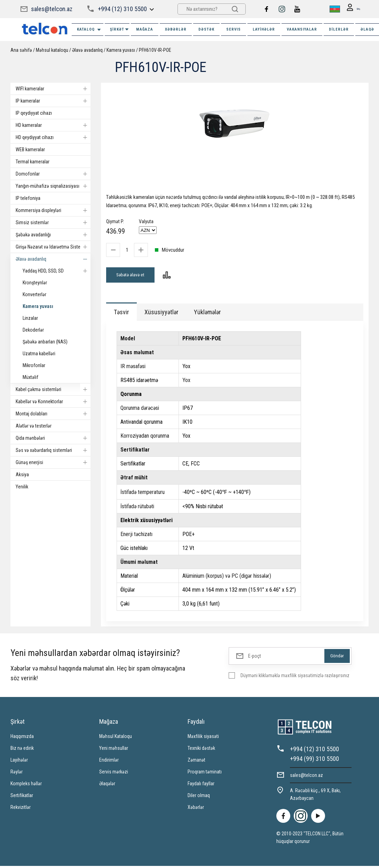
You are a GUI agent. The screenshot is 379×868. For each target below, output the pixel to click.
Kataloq (89, 30)
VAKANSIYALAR (302, 29)
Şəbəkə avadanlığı (53, 235)
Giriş (351, 9)
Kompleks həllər (26, 786)
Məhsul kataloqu (52, 50)
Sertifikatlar (22, 797)
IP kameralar (53, 101)
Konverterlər (34, 294)
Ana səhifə (21, 50)
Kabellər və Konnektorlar (53, 401)
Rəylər (17, 774)
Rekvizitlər (21, 809)
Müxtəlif (30, 377)
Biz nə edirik (22, 750)
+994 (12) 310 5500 (122, 9)
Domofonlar (53, 174)
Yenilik (22, 487)
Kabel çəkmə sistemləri (53, 389)
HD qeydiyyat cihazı (53, 137)
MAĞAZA (145, 29)
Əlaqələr (107, 786)
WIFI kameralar (53, 89)
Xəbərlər (196, 809)
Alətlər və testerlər (34, 426)
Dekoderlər (33, 330)
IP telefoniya (28, 198)
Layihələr (264, 29)
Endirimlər (109, 762)
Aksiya (22, 474)
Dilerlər (339, 29)
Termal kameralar (33, 162)
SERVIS (234, 29)
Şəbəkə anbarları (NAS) (45, 342)
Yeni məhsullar (114, 750)
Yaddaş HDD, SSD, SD (57, 271)
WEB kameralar (30, 149)
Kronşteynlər (35, 283)
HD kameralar (53, 125)
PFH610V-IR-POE (155, 50)
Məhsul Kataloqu (116, 738)
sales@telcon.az (52, 9)
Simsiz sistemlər (53, 222)
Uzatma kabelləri (39, 354)
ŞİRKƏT (120, 29)
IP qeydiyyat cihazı (34, 113)
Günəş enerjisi (53, 462)
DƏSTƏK (206, 29)
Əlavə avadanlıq (87, 50)
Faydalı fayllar (201, 786)
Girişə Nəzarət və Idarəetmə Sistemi (53, 247)
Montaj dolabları (53, 414)
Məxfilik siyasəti (203, 738)
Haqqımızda (22, 738)
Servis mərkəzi (114, 774)
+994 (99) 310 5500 (314, 761)
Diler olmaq (199, 797)
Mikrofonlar (34, 365)
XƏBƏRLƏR (176, 29)
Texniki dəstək (201, 750)
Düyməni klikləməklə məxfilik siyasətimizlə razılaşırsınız (295, 678)
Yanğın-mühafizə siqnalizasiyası (53, 186)
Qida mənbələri (53, 438)
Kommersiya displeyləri (53, 210)
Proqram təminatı (205, 774)
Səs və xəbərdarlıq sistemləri (53, 450)
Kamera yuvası (121, 50)
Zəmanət (196, 762)
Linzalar (30, 318)
